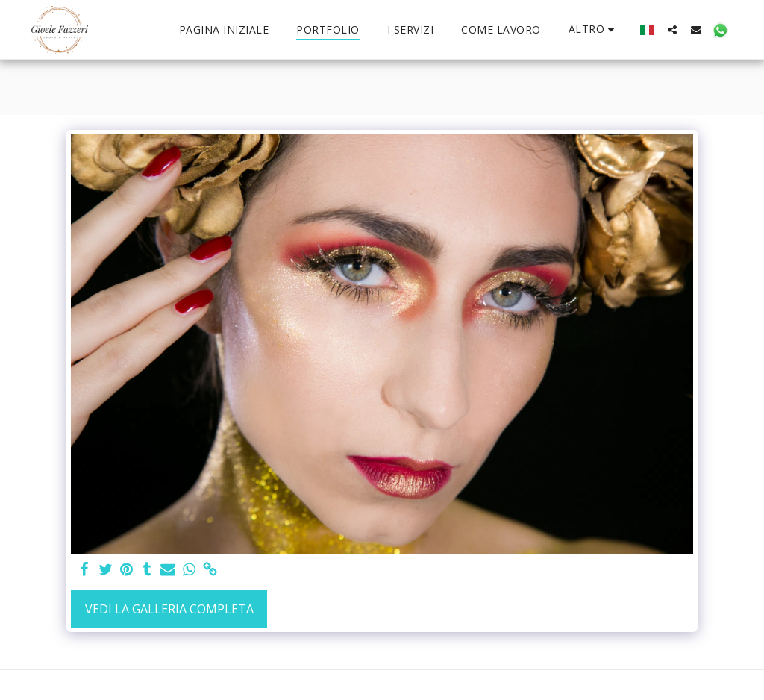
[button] (672, 29)
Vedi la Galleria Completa (169, 609)
